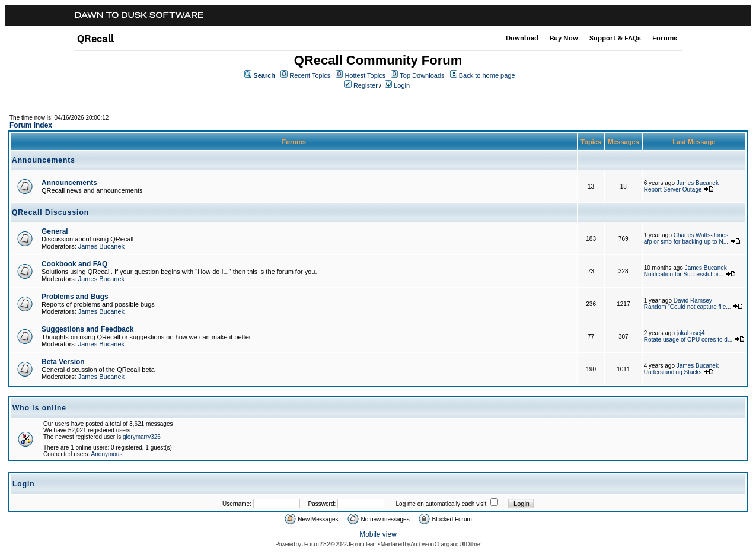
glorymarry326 (142, 437)
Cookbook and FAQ (74, 264)
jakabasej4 (691, 333)
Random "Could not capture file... (688, 307)
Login (402, 85)
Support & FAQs (615, 38)
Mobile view (378, 534)
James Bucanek (698, 183)
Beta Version (63, 362)
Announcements (69, 183)
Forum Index (31, 125)
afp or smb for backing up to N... (686, 242)
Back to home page (487, 75)
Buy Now (564, 38)
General (55, 231)
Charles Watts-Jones (701, 235)
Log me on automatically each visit (441, 504)
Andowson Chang (430, 544)
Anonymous (107, 454)
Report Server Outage (673, 190)
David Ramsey (693, 300)
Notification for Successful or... (684, 274)
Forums (665, 38)
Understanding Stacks (673, 372)
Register (366, 85)
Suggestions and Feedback (87, 329)
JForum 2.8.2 (316, 544)
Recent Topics (310, 75)
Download (522, 38)
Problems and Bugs (75, 297)
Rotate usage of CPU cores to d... (688, 340)
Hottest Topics (365, 75)
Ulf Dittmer (470, 544)
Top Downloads (422, 75)
